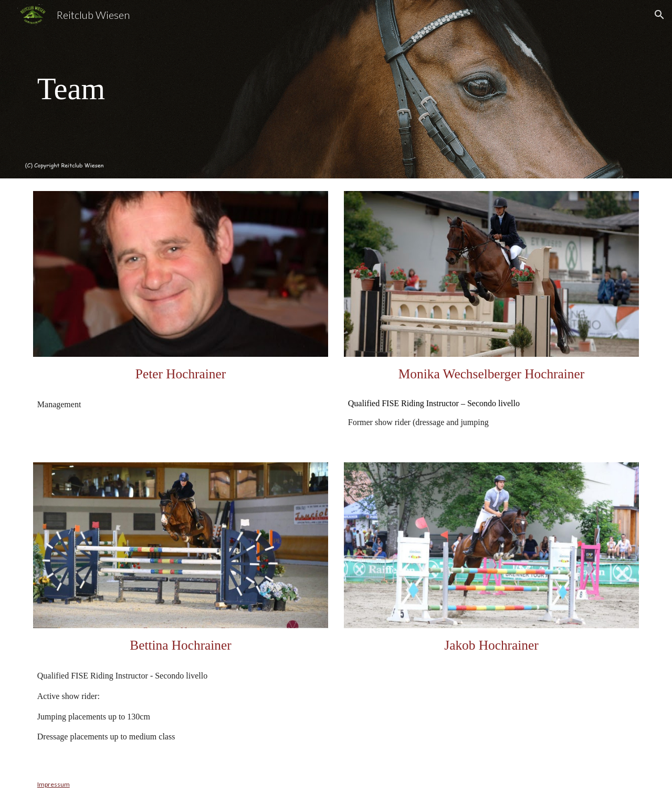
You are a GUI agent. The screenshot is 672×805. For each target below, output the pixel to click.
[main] (129, 89)
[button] (659, 15)
